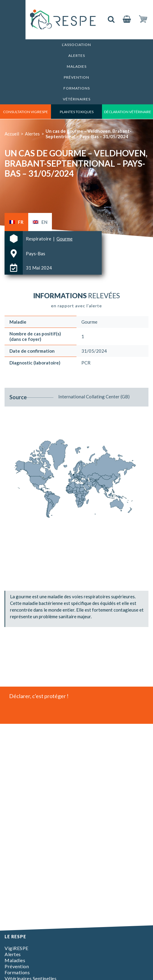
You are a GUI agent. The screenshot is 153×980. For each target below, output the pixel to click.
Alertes (77, 56)
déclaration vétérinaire (128, 112)
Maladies (77, 66)
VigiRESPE (17, 948)
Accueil (12, 134)
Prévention (76, 77)
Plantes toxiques (77, 112)
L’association (76, 45)
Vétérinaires (77, 99)
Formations (77, 88)
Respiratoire (39, 239)
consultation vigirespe (25, 112)
